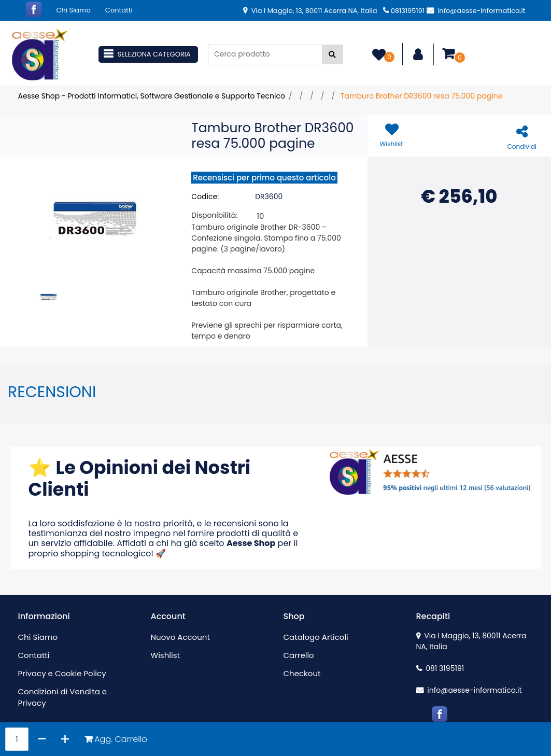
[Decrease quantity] (42, 739)
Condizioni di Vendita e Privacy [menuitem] (63, 697)
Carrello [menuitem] (299, 655)
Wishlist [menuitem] (165, 655)
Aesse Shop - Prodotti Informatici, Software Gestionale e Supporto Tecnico (152, 96)
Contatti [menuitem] (119, 10)
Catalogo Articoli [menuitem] (316, 637)
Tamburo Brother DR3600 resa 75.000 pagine (422, 96)
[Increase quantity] (65, 739)
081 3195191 (440, 668)
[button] (333, 54)
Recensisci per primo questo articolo (264, 178)
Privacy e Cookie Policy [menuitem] (62, 673)
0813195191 (404, 11)
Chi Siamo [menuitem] (74, 10)
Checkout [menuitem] (302, 673)
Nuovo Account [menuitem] (180, 637)
